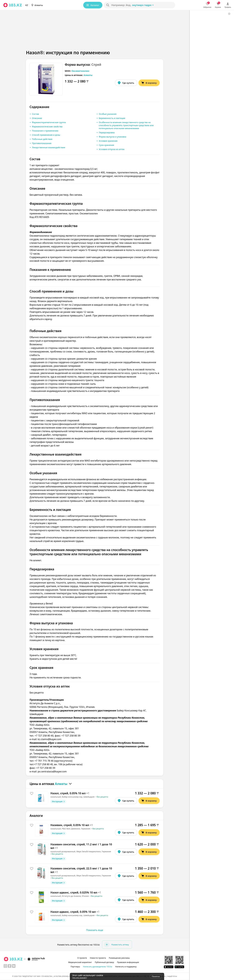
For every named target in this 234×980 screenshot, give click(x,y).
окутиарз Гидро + (143, 5)
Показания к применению (45, 131)
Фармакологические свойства (47, 127)
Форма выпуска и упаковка (113, 137)
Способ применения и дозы (46, 135)
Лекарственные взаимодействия (49, 147)
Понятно (156, 976)
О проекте (82, 958)
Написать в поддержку (126, 967)
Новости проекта (98, 958)
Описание (37, 118)
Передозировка (107, 132)
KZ (27, 5)
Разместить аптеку (116, 945)
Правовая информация (128, 962)
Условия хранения (108, 141)
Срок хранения (106, 145)
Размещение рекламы (119, 958)
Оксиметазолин (80, 71)
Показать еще (95, 930)
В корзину (149, 83)
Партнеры (75, 967)
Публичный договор (104, 962)
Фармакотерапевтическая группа (49, 122)
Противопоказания (42, 143)
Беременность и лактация (112, 118)
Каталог (93, 5)
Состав (35, 114)
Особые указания (108, 114)
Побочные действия (42, 139)
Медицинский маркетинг (80, 962)
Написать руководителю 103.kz (98, 967)
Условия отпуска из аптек (112, 149)
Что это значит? (80, 978)
